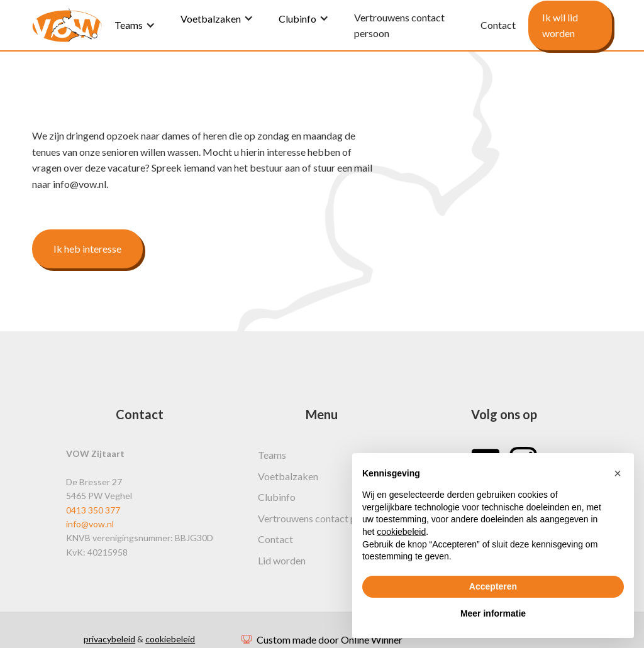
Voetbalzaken (211, 19)
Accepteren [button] (493, 586)
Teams (129, 25)
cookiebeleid (170, 639)
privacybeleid (109, 639)
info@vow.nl (90, 524)
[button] (618, 473)
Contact (275, 539)
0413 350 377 (93, 510)
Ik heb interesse (87, 249)
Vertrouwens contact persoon (322, 518)
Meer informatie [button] (493, 613)
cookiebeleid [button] (401, 532)
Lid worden (282, 560)
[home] (67, 25)
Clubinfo (297, 19)
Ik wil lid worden (560, 25)
